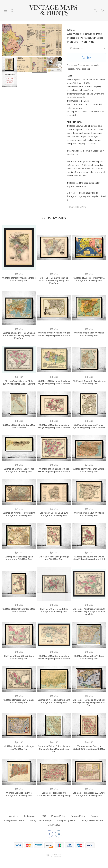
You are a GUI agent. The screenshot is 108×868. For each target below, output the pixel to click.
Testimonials (30, 816)
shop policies (90, 183)
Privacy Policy (58, 816)
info (85, 151)
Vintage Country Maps (41, 821)
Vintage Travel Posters (92, 821)
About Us (14, 816)
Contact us (80, 172)
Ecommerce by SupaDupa (56, 855)
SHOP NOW (54, 825)
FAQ (44, 816)
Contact (94, 816)
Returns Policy (78, 816)
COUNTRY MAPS (78, 207)
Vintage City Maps (66, 821)
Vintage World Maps (14, 821)
